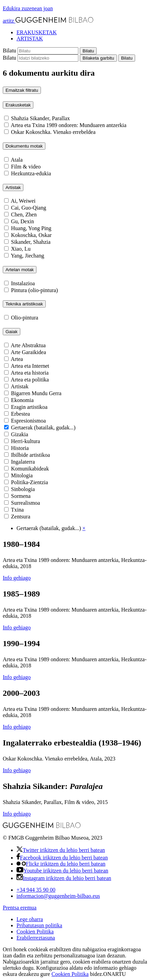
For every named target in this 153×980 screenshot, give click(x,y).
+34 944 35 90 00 (36, 890)
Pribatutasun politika (39, 925)
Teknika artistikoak (24, 304)
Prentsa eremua (20, 908)
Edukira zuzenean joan (28, 8)
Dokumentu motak (24, 146)
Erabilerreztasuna (36, 938)
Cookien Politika (35, 932)
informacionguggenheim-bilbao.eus (58, 896)
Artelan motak (20, 270)
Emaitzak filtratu (22, 90)
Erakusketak (18, 105)
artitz (48, 21)
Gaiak (12, 332)
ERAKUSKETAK (37, 32)
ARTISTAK (30, 39)
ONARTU (114, 974)
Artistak (13, 187)
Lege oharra (30, 919)
